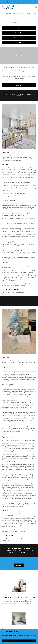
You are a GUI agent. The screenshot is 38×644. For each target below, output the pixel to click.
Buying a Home (19, 33)
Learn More (19, 85)
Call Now (19, 565)
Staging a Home (19, 43)
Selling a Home (19, 28)
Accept (19, 641)
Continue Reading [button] (6, 606)
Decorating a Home (19, 38)
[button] (36, 7)
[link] (9, 7)
